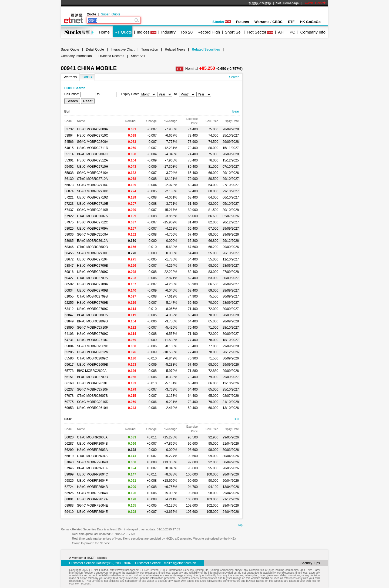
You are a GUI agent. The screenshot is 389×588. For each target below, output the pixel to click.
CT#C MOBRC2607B (92, 396)
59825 (69, 481)
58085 (69, 241)
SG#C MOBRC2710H (93, 389)
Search (234, 77)
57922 (69, 216)
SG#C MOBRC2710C (93, 185)
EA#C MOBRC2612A (92, 241)
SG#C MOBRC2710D (93, 191)
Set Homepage (287, 3)
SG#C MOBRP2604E (93, 506)
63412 (69, 309)
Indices (143, 32)
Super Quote (110, 14)
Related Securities (206, 49)
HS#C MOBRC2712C (93, 222)
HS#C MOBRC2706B (93, 266)
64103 (69, 334)
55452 (69, 167)
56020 (69, 437)
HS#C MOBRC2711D (93, 148)
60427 (69, 278)
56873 (69, 185)
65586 (69, 358)
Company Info (313, 32)
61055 (69, 296)
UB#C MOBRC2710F (92, 259)
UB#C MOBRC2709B (93, 290)
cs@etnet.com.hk (183, 563)
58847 (69, 266)
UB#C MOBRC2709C (93, 309)
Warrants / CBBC (269, 22)
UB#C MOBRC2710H (93, 167)
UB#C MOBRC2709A (93, 229)
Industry (168, 32)
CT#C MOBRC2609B (92, 247)
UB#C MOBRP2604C (93, 474)
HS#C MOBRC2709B (93, 303)
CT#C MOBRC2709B (92, 296)
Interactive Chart (123, 49)
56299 (69, 450)
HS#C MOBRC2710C (93, 136)
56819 (69, 456)
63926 (69, 493)
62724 (69, 487)
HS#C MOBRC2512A (93, 160)
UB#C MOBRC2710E (93, 204)
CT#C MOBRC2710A (92, 179)
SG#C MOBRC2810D (93, 402)
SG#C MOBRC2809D (93, 346)
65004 (69, 346)
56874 (69, 191)
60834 (69, 290)
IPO (292, 32)
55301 (69, 160)
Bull (236, 419)
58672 (69, 259)
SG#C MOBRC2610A (93, 173)
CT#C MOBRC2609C (93, 358)
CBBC (87, 77)
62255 (69, 303)
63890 (69, 328)
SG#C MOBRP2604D (93, 493)
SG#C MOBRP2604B (93, 462)
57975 (69, 222)
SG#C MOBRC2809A (93, 142)
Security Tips (310, 563)
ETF (291, 22)
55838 (69, 173)
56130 (69, 179)
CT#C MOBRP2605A (92, 437)
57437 (69, 210)
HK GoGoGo (310, 22)
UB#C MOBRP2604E (92, 512)
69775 (69, 402)
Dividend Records (111, 56)
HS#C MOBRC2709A (93, 284)
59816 (69, 272)
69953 (69, 408)
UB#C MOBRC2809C (93, 272)
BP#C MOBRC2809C (93, 154)
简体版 (266, 3)
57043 (69, 462)
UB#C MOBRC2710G (93, 340)
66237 (69, 389)
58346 (69, 247)
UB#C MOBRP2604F (92, 481)
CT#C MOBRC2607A (92, 216)
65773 (69, 371)
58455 (69, 253)
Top (240, 525)
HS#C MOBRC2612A (93, 352)
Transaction (150, 49)
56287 (69, 444)
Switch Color (315, 3)
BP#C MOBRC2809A (92, 315)
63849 (69, 321)
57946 (69, 468)
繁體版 (253, 3)
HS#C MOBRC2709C (93, 334)
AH (281, 32)
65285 (69, 352)
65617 (69, 365)
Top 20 (187, 32)
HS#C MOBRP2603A (92, 450)
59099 (69, 474)
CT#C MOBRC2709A (92, 278)
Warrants (70, 77)
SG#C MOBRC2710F (93, 328)
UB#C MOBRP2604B (92, 444)
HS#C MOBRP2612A (92, 499)
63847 (69, 315)
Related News (175, 49)
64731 (69, 340)
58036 (69, 234)
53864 (69, 136)
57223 (69, 204)
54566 (69, 142)
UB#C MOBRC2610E (93, 383)
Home (104, 32)
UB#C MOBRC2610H (93, 408)
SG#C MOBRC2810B (93, 210)
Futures (243, 22)
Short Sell (234, 32)
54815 (69, 148)
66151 (69, 377)
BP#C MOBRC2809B (92, 321)
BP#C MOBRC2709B (92, 377)
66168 (69, 383)
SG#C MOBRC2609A (93, 234)
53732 (69, 129)
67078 (69, 396)
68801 (69, 499)
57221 (69, 197)
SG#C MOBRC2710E (93, 253)
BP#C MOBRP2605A (92, 468)
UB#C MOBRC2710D (93, 197)
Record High (209, 32)
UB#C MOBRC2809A (93, 129)
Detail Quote (95, 49)
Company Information (76, 56)
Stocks (222, 22)
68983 (69, 506)
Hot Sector (257, 32)
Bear (236, 111)
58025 (69, 229)
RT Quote (123, 32)
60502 (69, 284)
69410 (69, 512)
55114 (69, 154)
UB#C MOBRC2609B (93, 365)
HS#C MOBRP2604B (92, 487)
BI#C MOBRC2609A (92, 371)
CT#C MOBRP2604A (92, 456)
